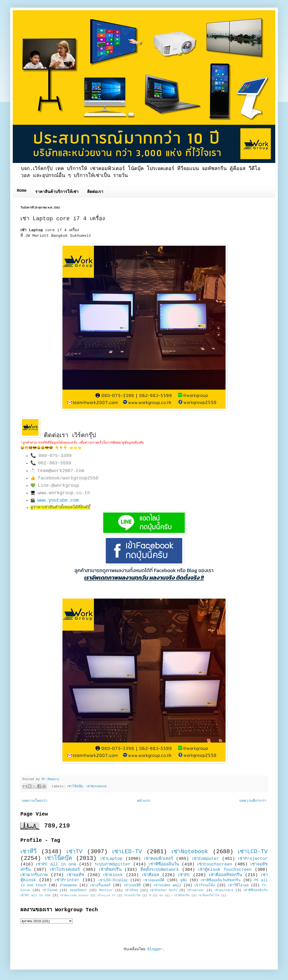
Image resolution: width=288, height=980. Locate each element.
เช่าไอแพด (50, 890)
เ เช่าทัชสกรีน (181, 895)
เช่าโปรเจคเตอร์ (65, 870)
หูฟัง (184, 880)
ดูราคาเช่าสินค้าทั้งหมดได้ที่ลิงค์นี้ (60, 507)
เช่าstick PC (107, 895)
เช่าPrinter (67, 880)
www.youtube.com (58, 500)
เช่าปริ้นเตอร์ (100, 885)
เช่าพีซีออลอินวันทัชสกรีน (221, 880)
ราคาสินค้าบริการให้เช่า (57, 192)
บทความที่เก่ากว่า (253, 801)
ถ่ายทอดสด (68, 885)
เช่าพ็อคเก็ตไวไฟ (209, 895)
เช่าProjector (253, 859)
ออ (161, 895)
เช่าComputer (206, 859)
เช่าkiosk (113, 875)
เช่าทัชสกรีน (110, 870)
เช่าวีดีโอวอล (238, 885)
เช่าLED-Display (113, 880)
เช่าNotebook (97, 786)
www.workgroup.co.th (64, 493)
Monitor (106, 890)
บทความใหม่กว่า (35, 801)
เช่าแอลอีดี (132, 885)
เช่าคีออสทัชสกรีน (225, 875)
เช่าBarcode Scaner (74, 895)
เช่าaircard (224, 890)
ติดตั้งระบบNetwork (160, 870)
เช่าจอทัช (75, 875)
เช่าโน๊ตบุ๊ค (75, 786)
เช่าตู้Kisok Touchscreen (225, 870)
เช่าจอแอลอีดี (154, 880)
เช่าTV (75, 852)
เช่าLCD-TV (253, 852)
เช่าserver (196, 890)
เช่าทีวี (29, 852)
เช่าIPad (132, 890)
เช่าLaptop (111, 859)
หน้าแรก (143, 801)
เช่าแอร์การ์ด (132, 895)
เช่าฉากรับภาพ (34, 875)
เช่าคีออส (150, 875)
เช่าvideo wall (167, 885)
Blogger (155, 949)
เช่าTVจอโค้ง (205, 885)
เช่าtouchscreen (215, 864)
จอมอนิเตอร (78, 890)
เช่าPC (184, 875)
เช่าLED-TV (127, 852)
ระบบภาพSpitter (113, 864)
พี (150, 895)
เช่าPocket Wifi (163, 890)
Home (22, 191)
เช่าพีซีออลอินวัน (164, 864)
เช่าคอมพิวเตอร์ (159, 859)
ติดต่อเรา (95, 192)
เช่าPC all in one (56, 864)
